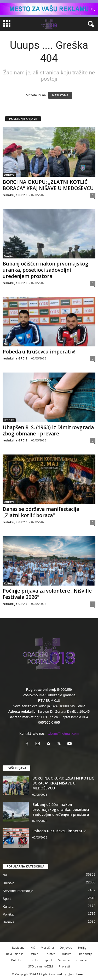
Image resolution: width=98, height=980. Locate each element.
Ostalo (34, 954)
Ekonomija (85, 954)
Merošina (47, 947)
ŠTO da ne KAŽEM (41, 966)
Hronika (9, 420)
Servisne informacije (18, 891)
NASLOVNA (60, 95)
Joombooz (76, 974)
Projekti (64, 966)
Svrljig (82, 947)
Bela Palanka (15, 954)
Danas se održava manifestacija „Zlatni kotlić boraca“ (41, 512)
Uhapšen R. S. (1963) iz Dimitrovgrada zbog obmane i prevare (48, 430)
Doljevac (66, 947)
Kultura (9, 583)
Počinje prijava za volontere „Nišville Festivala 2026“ (47, 594)
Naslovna (18, 947)
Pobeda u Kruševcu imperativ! (39, 352)
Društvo (9, 175)
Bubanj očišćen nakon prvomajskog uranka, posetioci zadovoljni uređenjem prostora (45, 270)
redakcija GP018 (15, 195)
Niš (6, 344)
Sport (7, 899)
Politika (8, 914)
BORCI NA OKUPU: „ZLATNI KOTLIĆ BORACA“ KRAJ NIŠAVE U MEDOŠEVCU (48, 185)
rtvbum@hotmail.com (63, 733)
